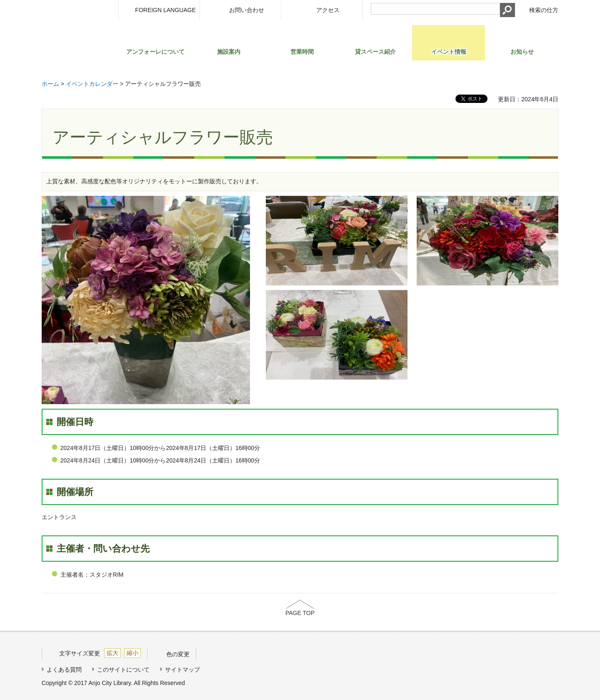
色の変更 (178, 654)
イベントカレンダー (92, 84)
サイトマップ (182, 670)
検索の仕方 (544, 10)
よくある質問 (64, 670)
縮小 (132, 653)
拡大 (112, 653)
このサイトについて (123, 670)
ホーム (50, 84)
